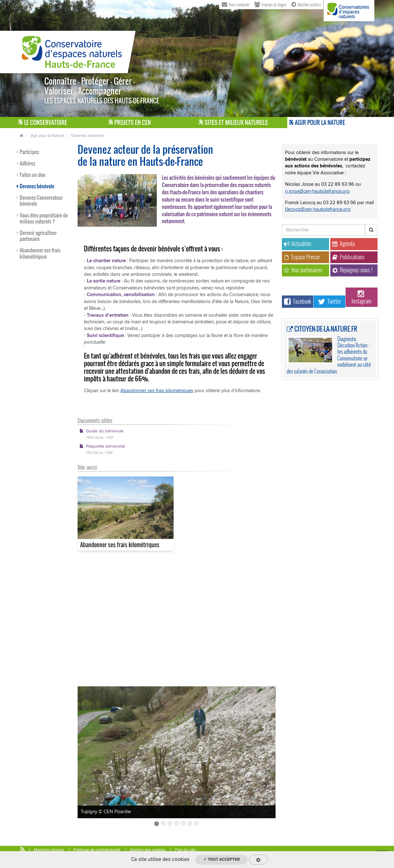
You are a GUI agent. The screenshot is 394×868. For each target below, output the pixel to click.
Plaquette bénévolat (102, 449)
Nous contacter (235, 4)
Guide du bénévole (102, 434)
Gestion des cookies (148, 850)
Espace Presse (302, 257)
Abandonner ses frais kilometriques (157, 391)
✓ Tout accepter (222, 859)
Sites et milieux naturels (233, 123)
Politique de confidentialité (97, 850)
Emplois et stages (270, 4)
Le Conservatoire (43, 123)
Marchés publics (306, 4)
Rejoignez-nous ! (352, 270)
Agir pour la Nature (317, 123)
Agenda (343, 244)
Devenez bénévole (88, 136)
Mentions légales (49, 850)
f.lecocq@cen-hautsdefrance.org (318, 209)
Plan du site (185, 850)
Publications (348, 257)
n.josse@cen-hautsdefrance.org (317, 191)
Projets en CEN (130, 123)
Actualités (298, 244)
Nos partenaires (303, 270)
